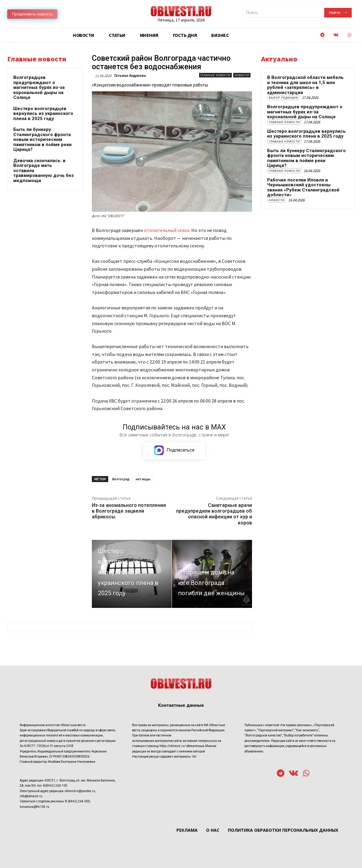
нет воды (143, 479)
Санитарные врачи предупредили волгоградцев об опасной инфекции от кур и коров (214, 514)
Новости (242, 75)
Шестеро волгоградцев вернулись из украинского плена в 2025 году (43, 114)
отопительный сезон (167, 230)
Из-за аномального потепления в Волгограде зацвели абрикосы (129, 511)
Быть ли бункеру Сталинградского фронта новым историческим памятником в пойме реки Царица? (42, 139)
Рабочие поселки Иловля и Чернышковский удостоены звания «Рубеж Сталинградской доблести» (303, 188)
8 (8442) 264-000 (78, 802)
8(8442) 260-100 (55, 786)
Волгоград (121, 479)
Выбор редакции (283, 98)
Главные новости (215, 75)
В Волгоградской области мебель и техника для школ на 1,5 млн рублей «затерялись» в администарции (305, 85)
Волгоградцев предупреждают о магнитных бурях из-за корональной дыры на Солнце (39, 87)
